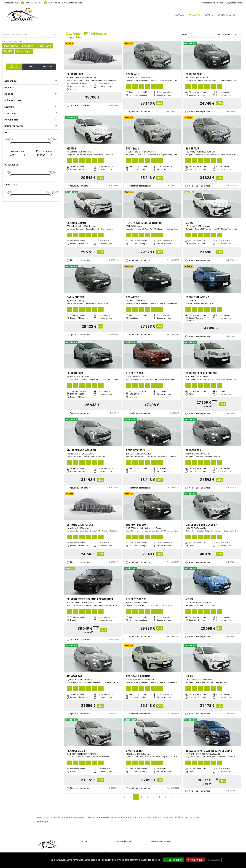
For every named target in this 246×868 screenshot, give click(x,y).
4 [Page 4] (154, 797)
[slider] (9, 143)
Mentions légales (123, 841)
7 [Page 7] (172, 797)
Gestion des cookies (161, 841)
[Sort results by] (205, 35)
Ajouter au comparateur (80, 105)
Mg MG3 (8, 51)
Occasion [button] (48, 67)
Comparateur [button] (227, 15)
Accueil (180, 15)
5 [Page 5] (160, 797)
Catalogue (194, 15)
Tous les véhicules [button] (14, 67)
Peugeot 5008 (11, 46)
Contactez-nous (11, 3)
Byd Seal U (28, 46)
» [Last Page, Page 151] (183, 797)
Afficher (227, 35)
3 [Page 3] (148, 797)
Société (209, 15)
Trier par (184, 35)
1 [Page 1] (136, 797)
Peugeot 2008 (44, 46)
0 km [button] (31, 67)
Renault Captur (24, 51)
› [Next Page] (177, 797)
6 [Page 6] (166, 797)
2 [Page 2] (142, 797)
